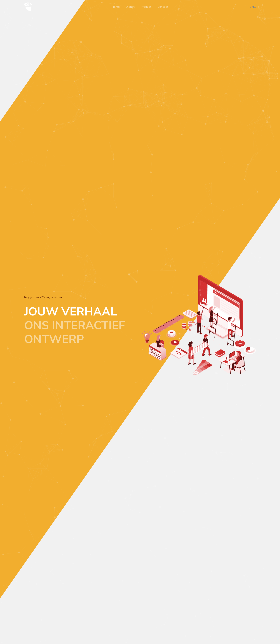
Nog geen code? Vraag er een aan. (44, 297)
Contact (163, 7)
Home (116, 7)
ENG (253, 7)
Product (146, 7)
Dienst (130, 7)
